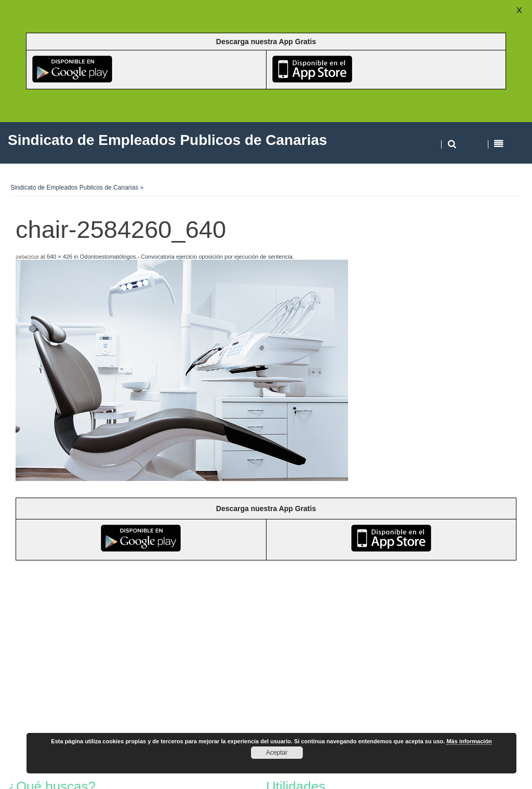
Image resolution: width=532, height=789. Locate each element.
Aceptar (277, 753)
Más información (469, 741)
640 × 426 (59, 257)
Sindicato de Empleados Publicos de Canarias (74, 188)
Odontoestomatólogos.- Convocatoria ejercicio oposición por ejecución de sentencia (186, 257)
